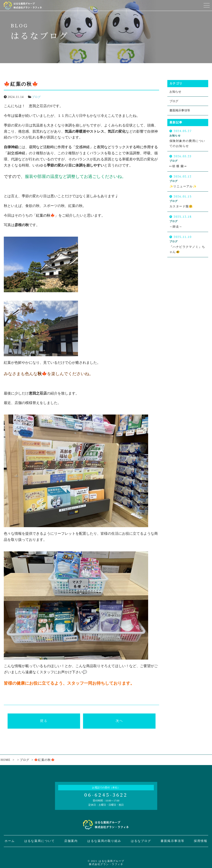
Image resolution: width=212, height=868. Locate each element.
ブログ (36, 97)
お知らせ (175, 92)
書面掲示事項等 (180, 110)
